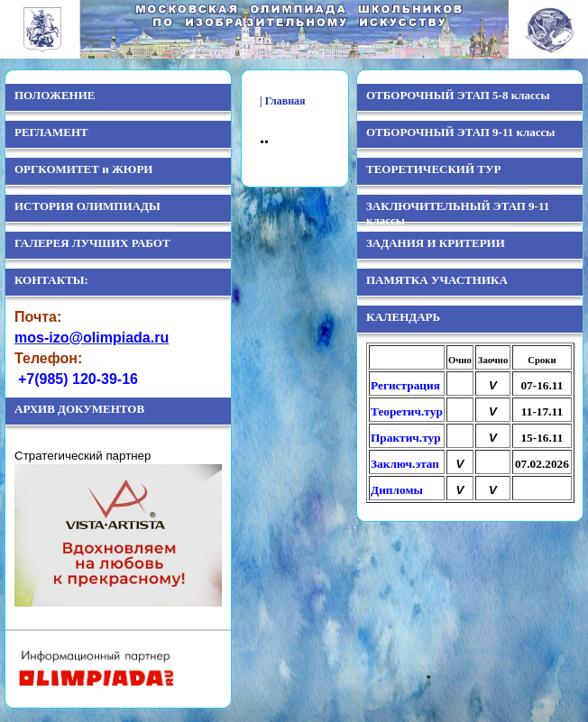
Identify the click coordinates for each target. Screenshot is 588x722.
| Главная (283, 101)
